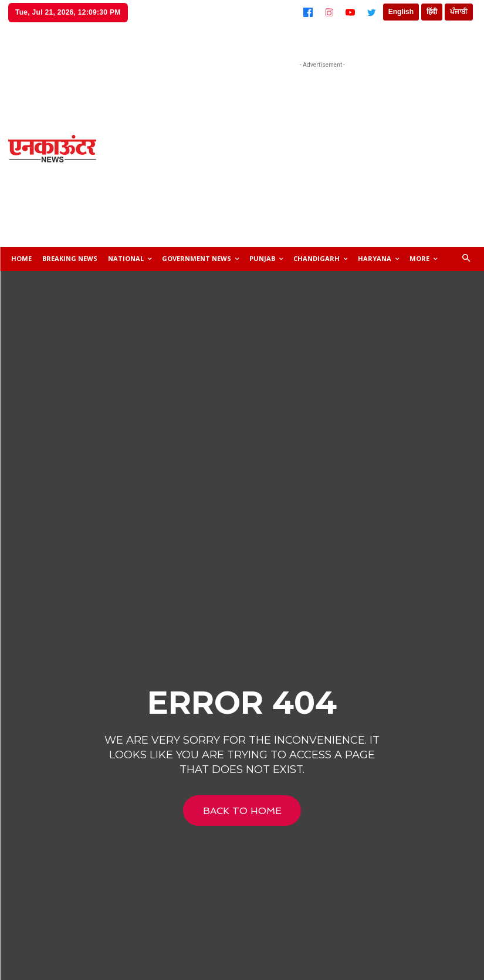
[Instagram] (329, 12)
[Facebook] (308, 12)
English (401, 12)
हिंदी (432, 12)
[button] (467, 259)
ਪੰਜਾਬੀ (459, 12)
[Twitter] (371, 12)
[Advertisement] (327, 153)
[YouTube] (350, 12)
